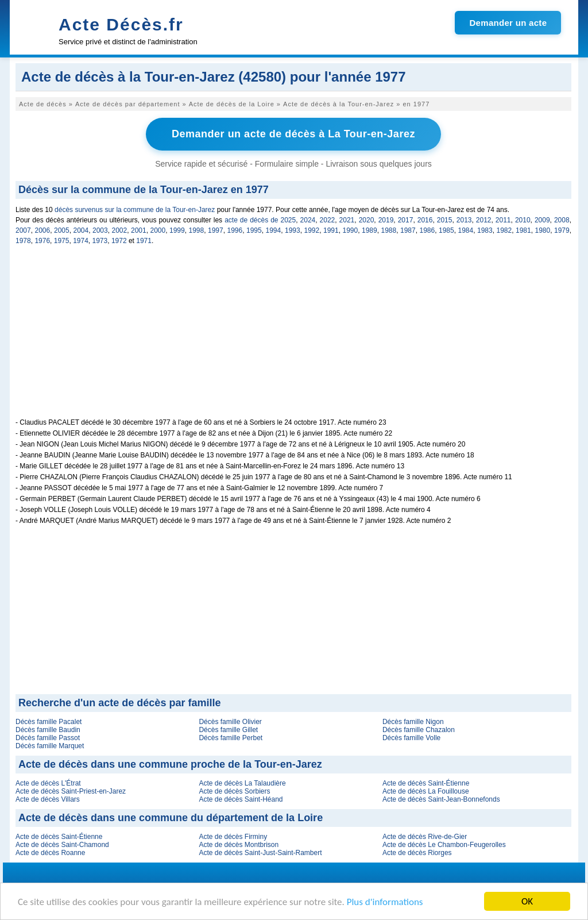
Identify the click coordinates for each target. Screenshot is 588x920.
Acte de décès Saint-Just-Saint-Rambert (260, 853)
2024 (308, 220)
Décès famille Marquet (50, 746)
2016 (425, 220)
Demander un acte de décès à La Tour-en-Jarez (293, 134)
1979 (562, 230)
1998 (197, 230)
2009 (542, 220)
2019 (386, 220)
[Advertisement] (293, 338)
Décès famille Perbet (231, 738)
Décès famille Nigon (413, 722)
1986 (428, 230)
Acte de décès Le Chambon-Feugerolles (444, 845)
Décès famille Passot (48, 738)
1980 (543, 230)
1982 (504, 230)
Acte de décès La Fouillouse (426, 791)
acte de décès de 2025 (260, 220)
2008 (562, 220)
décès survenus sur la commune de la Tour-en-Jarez (135, 210)
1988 (389, 230)
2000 (158, 230)
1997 (216, 230)
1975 (62, 241)
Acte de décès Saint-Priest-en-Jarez (71, 791)
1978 (23, 241)
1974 (81, 241)
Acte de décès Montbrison (239, 845)
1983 (485, 230)
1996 (235, 230)
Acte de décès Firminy (233, 837)
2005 (62, 230)
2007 (23, 230)
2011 (503, 220)
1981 (523, 230)
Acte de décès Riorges (417, 853)
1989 (370, 230)
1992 (312, 230)
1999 (177, 230)
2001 (139, 230)
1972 (119, 241)
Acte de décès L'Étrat (48, 783)
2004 (81, 230)
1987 (408, 230)
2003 (100, 230)
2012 (484, 220)
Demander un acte (508, 23)
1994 (274, 230)
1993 (293, 230)
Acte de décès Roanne (50, 853)
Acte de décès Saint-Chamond (62, 845)
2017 (406, 220)
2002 (120, 230)
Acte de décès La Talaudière (242, 783)
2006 (43, 230)
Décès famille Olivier (230, 722)
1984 (466, 230)
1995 (254, 230)
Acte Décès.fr (121, 24)
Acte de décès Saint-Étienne (426, 783)
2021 (347, 220)
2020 (367, 220)
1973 (100, 241)
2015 (445, 220)
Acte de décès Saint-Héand (241, 799)
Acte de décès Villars (48, 799)
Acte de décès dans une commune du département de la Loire (171, 818)
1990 (351, 230)
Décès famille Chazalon (419, 730)
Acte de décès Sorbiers (234, 791)
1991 (331, 230)
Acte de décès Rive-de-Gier (425, 837)
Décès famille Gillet (228, 730)
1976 (42, 241)
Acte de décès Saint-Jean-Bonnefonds (441, 799)
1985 (446, 230)
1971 (144, 241)
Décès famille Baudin (48, 730)
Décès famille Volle (411, 738)
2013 (464, 220)
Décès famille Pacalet (49, 722)
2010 (523, 220)
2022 (328, 220)
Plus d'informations (385, 903)
